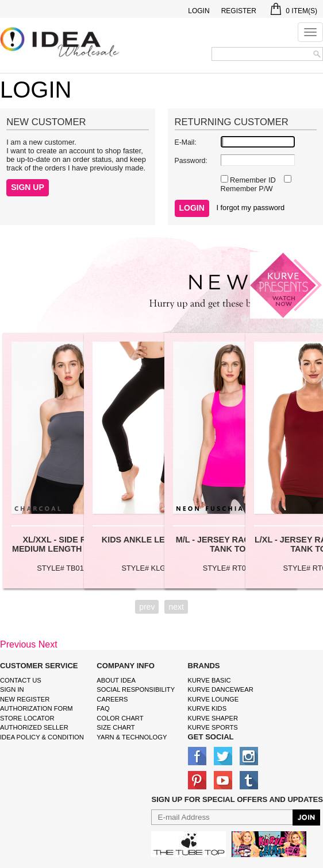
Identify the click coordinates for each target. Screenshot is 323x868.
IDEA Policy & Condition (42, 737)
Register (239, 11)
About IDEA (116, 680)
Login (199, 11)
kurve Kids (207, 708)
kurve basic (209, 680)
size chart (116, 727)
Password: (191, 161)
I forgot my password (250, 208)
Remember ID (252, 180)
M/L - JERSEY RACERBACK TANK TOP (231, 544)
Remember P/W (247, 189)
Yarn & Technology (132, 737)
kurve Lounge (214, 699)
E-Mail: (186, 142)
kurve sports (213, 727)
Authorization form (36, 708)
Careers (112, 699)
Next (48, 644)
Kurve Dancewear (221, 689)
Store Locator (27, 718)
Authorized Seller (34, 727)
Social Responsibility (136, 689)
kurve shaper (213, 718)
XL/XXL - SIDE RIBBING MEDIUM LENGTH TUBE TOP (69, 544)
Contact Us (21, 680)
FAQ (103, 708)
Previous (18, 644)
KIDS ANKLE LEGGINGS (150, 540)
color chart (120, 718)
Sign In (12, 689)
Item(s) (294, 11)
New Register (25, 699)
